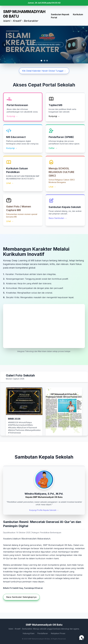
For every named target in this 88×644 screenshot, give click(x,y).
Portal (54, 17)
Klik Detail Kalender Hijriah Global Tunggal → (44, 71)
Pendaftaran (43, 633)
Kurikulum (78, 14)
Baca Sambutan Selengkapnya (21, 597)
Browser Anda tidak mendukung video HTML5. (44, 326)
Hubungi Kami (29, 633)
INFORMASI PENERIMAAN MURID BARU (44, 45)
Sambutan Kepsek (60, 14)
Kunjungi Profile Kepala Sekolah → (44, 510)
